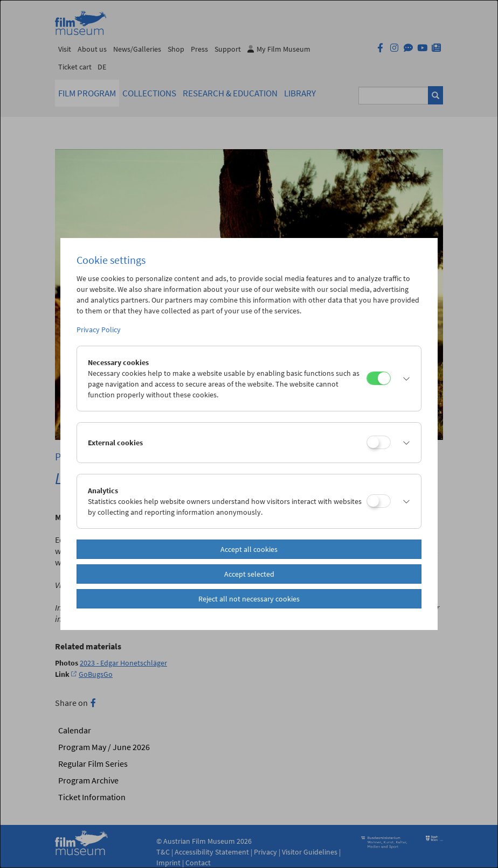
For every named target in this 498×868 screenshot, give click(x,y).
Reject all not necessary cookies (249, 599)
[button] (403, 379)
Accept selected (249, 574)
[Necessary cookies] (379, 378)
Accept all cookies (249, 549)
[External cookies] (379, 442)
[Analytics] (379, 501)
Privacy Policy (99, 330)
